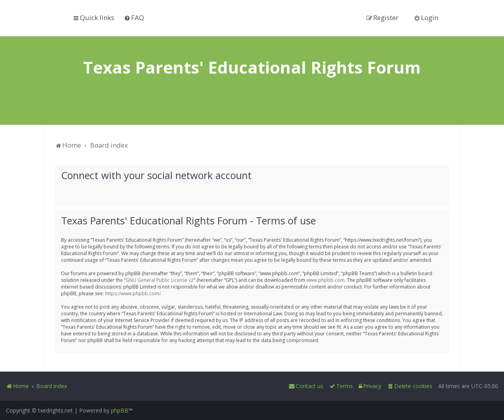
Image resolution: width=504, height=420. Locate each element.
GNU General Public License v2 (160, 280)
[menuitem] (134, 18)
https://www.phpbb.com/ (133, 293)
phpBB (120, 410)
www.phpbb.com (325, 280)
